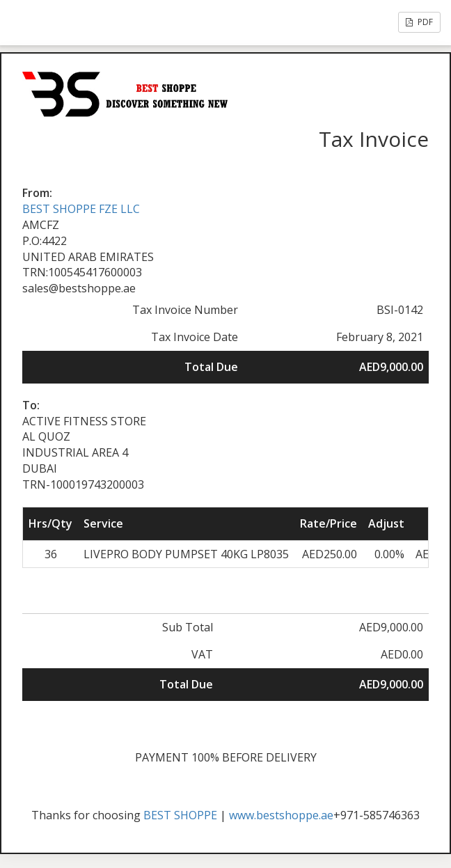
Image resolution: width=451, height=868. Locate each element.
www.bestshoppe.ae (281, 815)
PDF (419, 22)
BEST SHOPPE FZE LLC (81, 209)
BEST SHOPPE (180, 815)
